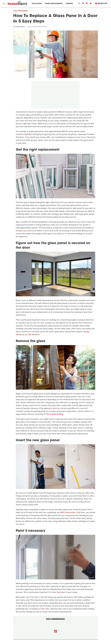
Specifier (28, 134)
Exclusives (37, 3)
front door (61, 592)
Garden (69, 3)
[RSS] (91, 4)
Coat (42, 609)
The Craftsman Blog (55, 414)
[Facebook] (79, 4)
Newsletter (101, 3)
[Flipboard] (87, 4)
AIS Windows (34, 334)
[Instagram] (83, 4)
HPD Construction (68, 512)
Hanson (19, 231)
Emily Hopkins (20, 27)
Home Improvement (54, 3)
